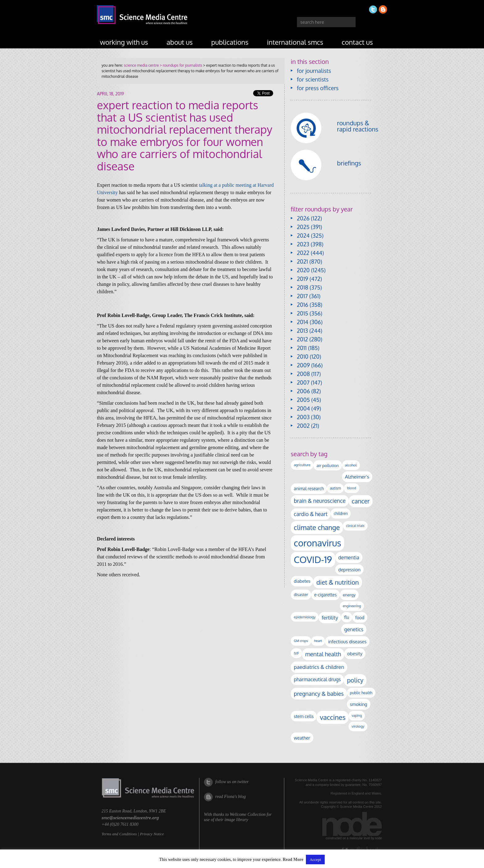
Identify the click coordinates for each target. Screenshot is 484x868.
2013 (302, 331)
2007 (303, 382)
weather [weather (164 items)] (302, 738)
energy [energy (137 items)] (349, 595)
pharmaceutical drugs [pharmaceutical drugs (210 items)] (317, 679)
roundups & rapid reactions (358, 126)
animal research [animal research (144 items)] (309, 488)
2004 (303, 408)
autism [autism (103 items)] (336, 488)
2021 (302, 261)
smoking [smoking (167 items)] (359, 704)
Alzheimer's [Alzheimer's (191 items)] (357, 477)
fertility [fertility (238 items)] (330, 618)
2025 (303, 227)
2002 (303, 426)
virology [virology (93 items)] (358, 726)
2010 (303, 357)
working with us (124, 42)
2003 (303, 417)
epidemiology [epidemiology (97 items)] (305, 617)
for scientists (313, 79)
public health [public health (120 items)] (361, 693)
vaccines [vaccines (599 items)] (333, 717)
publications (230, 42)
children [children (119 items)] (341, 513)
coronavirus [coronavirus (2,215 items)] (318, 543)
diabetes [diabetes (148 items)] (302, 581)
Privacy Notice (152, 834)
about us (180, 42)
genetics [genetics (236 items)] (354, 629)
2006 (303, 391)
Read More (293, 860)
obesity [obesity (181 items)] (355, 654)
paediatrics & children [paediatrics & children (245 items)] (319, 667)
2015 (303, 313)
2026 (303, 218)
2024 (303, 236)
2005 (303, 400)
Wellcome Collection (248, 814)
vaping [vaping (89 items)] (357, 716)
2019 (302, 279)
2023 (303, 244)
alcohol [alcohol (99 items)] (351, 465)
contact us (357, 42)
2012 (302, 339)
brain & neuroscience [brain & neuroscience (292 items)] (320, 501)
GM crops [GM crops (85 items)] (301, 641)
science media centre (141, 65)
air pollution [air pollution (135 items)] (328, 465)
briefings (349, 163)
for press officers (318, 88)
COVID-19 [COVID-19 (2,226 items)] (313, 559)
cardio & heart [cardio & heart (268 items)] (311, 514)
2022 (303, 253)
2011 (302, 348)
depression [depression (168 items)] (349, 570)
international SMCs (295, 42)
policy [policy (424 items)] (355, 680)
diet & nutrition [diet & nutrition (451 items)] (338, 582)
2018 (303, 287)
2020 (303, 270)
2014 (303, 322)
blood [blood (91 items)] (351, 488)
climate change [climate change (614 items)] (317, 527)
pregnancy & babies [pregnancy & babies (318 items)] (319, 693)
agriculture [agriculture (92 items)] (302, 465)
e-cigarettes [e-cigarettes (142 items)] (325, 595)
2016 (303, 305)
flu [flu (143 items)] (347, 617)
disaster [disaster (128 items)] (301, 595)
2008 (303, 374)
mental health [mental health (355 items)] (323, 654)
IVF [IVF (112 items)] (296, 653)
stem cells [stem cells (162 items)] (304, 716)
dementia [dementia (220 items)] (349, 557)
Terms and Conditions (119, 834)
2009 (303, 365)
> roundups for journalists (180, 65)
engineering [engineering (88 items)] (352, 606)
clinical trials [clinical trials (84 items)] (355, 526)
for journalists (314, 71)
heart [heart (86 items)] (318, 641)
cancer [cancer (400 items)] (361, 501)
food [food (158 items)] (360, 617)
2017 (302, 296)
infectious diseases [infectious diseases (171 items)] (347, 641)
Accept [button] (315, 860)
